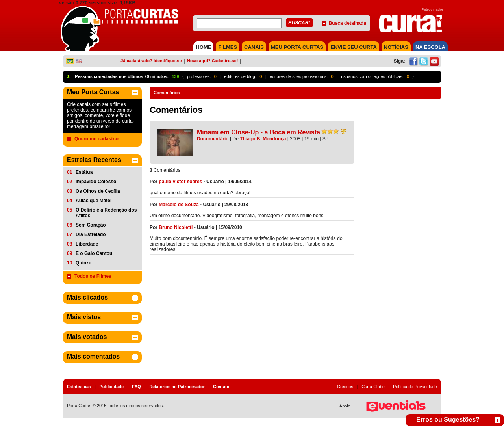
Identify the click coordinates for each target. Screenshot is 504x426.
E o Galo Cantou (94, 253)
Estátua (84, 172)
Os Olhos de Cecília (98, 191)
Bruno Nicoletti (176, 227)
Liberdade (87, 244)
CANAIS (254, 47)
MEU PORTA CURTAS (297, 47)
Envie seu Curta (354, 47)
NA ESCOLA (430, 47)
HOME (203, 47)
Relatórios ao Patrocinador (177, 387)
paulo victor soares (180, 182)
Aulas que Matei (94, 201)
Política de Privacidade (415, 387)
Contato (221, 387)
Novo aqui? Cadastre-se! (213, 61)
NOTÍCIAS (396, 47)
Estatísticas (79, 387)
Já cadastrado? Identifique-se (151, 61)
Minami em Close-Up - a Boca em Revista (258, 132)
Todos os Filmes (93, 276)
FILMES (228, 47)
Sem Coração (91, 225)
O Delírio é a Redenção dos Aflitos (106, 213)
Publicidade (111, 387)
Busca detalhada (347, 23)
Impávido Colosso (96, 182)
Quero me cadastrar (97, 139)
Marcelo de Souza (179, 205)
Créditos (345, 387)
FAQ (136, 387)
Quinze (83, 263)
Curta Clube (373, 387)
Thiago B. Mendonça (263, 139)
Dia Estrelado (91, 234)
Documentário (213, 139)
